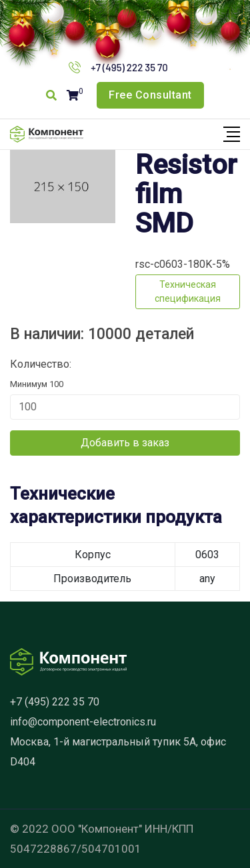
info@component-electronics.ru (83, 722)
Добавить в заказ (125, 443)
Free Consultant (150, 95)
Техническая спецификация (188, 291)
